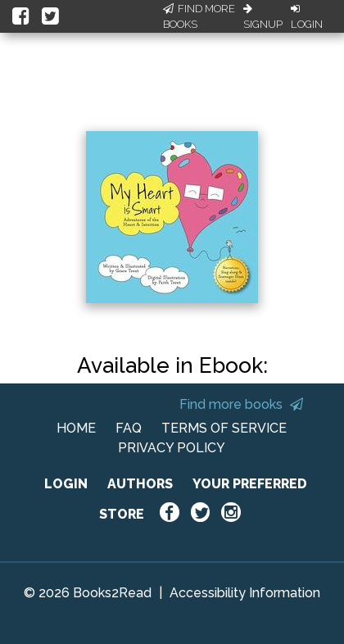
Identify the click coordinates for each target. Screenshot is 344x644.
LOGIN (66, 484)
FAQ (129, 428)
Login (307, 17)
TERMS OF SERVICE (224, 428)
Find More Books (199, 17)
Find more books (241, 404)
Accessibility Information (245, 593)
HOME (76, 428)
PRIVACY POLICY (172, 448)
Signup (263, 17)
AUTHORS (140, 484)
